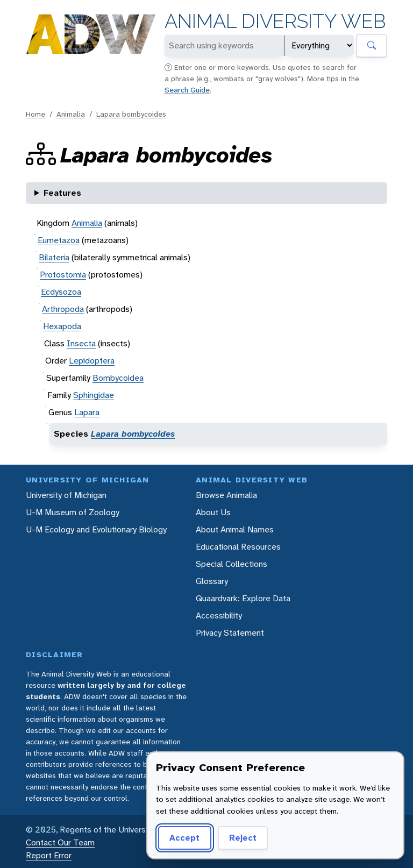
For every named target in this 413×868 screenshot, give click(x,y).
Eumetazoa (59, 240)
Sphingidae (94, 395)
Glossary (212, 581)
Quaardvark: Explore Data (243, 598)
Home (35, 114)
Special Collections (232, 564)
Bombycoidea (118, 378)
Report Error (49, 855)
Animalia (71, 114)
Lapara (87, 412)
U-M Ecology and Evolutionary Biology (96, 529)
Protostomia (63, 275)
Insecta (81, 343)
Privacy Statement (230, 633)
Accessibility (219, 616)
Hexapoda (62, 326)
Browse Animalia (226, 495)
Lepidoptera (92, 361)
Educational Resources (238, 547)
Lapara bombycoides (131, 114)
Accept (184, 838)
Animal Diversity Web (275, 21)
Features (62, 193)
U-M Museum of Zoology (73, 512)
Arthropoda (63, 309)
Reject (243, 838)
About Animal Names (235, 529)
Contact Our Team (60, 842)
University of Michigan (66, 495)
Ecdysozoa (61, 292)
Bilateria (54, 257)
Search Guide (187, 90)
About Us (213, 512)
